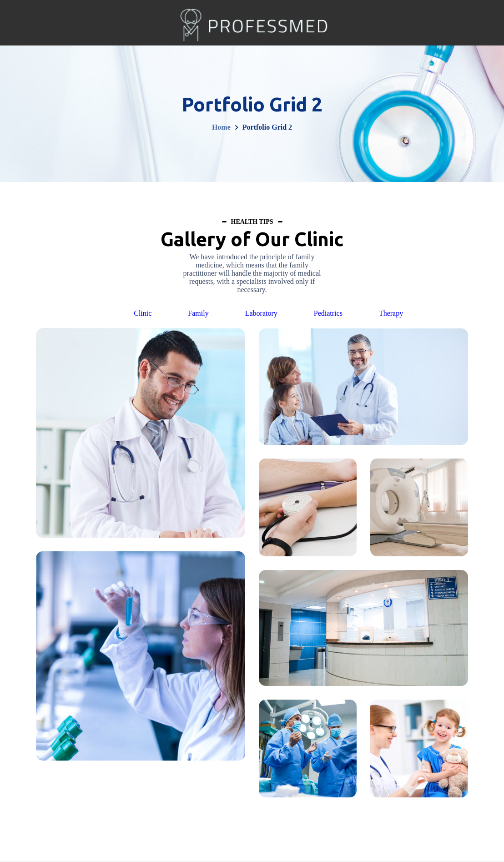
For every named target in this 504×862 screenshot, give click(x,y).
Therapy (391, 313)
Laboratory (261, 313)
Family (198, 313)
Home (221, 127)
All (93, 313)
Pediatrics (328, 313)
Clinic (143, 313)
